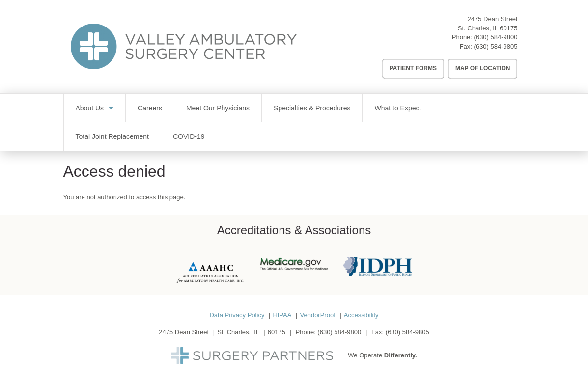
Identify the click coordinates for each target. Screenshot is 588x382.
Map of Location (483, 68)
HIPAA (282, 315)
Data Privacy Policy (237, 315)
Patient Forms (413, 68)
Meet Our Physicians (218, 108)
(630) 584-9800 (496, 37)
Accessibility (361, 315)
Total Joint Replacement (112, 136)
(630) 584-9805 (496, 46)
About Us (90, 108)
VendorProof (317, 315)
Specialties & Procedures (312, 108)
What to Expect (398, 108)
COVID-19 (189, 136)
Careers (150, 108)
